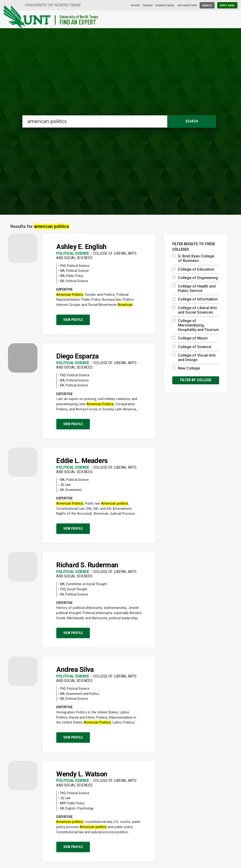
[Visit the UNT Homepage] (42, 17)
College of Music (190, 338)
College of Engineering (195, 278)
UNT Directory (187, 5)
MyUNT (136, 5)
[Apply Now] (227, 5)
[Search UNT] (207, 5)
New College (186, 368)
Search (192, 121)
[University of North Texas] (53, 5)
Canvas (148, 5)
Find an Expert (78, 22)
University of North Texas (79, 17)
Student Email (165, 5)
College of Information (195, 299)
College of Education (193, 269)
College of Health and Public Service (194, 288)
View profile (73, 320)
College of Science (192, 347)
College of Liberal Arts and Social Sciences (195, 310)
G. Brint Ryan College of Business (193, 258)
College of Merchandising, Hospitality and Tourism (196, 325)
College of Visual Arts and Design (194, 358)
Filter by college (196, 380)
